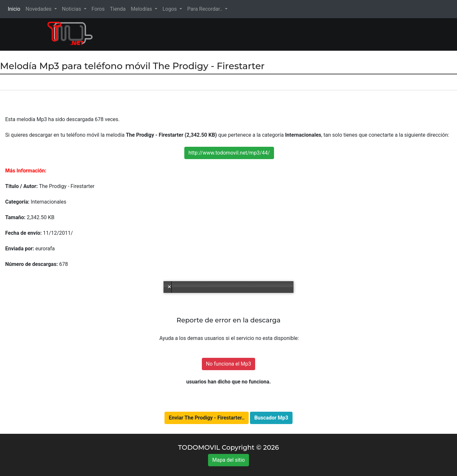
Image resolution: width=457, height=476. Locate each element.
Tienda (118, 9)
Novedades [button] (39, 9)
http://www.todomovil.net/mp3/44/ (229, 153)
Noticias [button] (72, 9)
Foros (98, 9)
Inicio (15, 9)
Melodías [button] (142, 9)
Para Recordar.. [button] (205, 9)
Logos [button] (170, 9)
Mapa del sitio (228, 460)
